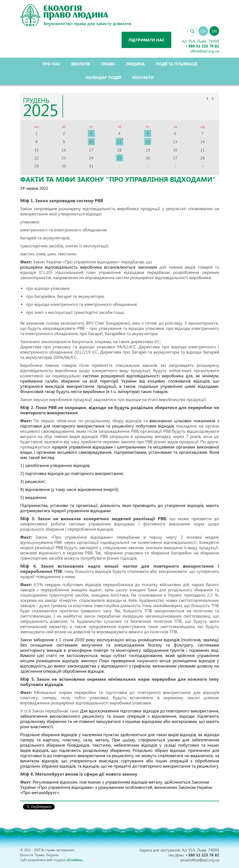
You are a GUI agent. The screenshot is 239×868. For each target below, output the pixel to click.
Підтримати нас (146, 40)
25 (119, 158)
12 (148, 142)
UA (203, 31)
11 (119, 142)
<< (208, 98)
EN (214, 31)
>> (213, 98)
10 (91, 142)
